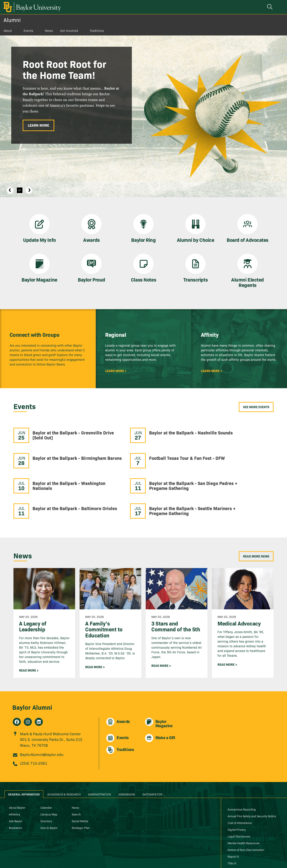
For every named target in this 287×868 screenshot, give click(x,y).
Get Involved (69, 31)
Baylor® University (87, 855)
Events (28, 31)
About (8, 31)
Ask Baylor (16, 791)
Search (76, 784)
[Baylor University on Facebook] (232, 857)
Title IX (232, 833)
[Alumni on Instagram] (28, 692)
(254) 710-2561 (34, 733)
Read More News (256, 526)
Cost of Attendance (240, 793)
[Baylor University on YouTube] (278, 857)
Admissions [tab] (127, 764)
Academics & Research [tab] (64, 764)
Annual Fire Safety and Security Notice (252, 786)
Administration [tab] (100, 764)
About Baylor (17, 778)
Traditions (97, 31)
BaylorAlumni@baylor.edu (42, 725)
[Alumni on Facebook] (17, 692)
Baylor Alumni (32, 677)
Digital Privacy (237, 800)
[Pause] (20, 190)
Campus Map (49, 784)
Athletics (14, 784)
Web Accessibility (239, 840)
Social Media (80, 791)
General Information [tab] (24, 764)
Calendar (46, 778)
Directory (46, 791)
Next (29, 190)
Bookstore (15, 798)
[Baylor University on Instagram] (241, 857)
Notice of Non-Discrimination (246, 820)
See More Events (256, 407)
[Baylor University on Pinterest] (269, 857)
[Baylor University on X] (251, 857)
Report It (233, 826)
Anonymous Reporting (242, 779)
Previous (10, 190)
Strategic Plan (81, 798)
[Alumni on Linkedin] (39, 692)
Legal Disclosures (239, 806)
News (49, 31)
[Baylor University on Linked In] (260, 857)
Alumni (12, 20)
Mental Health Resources (244, 813)
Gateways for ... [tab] (154, 764)
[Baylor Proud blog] (223, 857)
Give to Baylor (49, 798)
